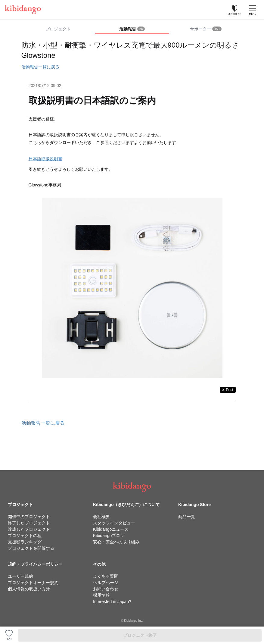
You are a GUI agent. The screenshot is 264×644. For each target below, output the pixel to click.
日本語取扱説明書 (45, 159)
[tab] (132, 29)
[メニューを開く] (253, 10)
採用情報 (101, 595)
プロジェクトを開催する (31, 548)
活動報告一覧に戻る (40, 67)
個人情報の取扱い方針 (29, 589)
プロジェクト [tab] (58, 29)
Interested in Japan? (112, 602)
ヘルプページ (106, 583)
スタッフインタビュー (114, 523)
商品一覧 (187, 517)
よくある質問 (106, 576)
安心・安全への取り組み (116, 542)
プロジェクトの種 (25, 536)
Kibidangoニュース (111, 529)
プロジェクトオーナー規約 (33, 583)
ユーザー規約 (20, 576)
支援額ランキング (25, 542)
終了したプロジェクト (29, 523)
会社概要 (101, 517)
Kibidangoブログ (109, 536)
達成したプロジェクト (29, 529)
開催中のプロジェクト (29, 517)
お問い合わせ (106, 589)
